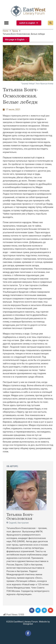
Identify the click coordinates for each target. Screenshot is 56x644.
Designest (28, 624)
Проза (15, 31)
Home (6, 31)
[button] (6, 23)
